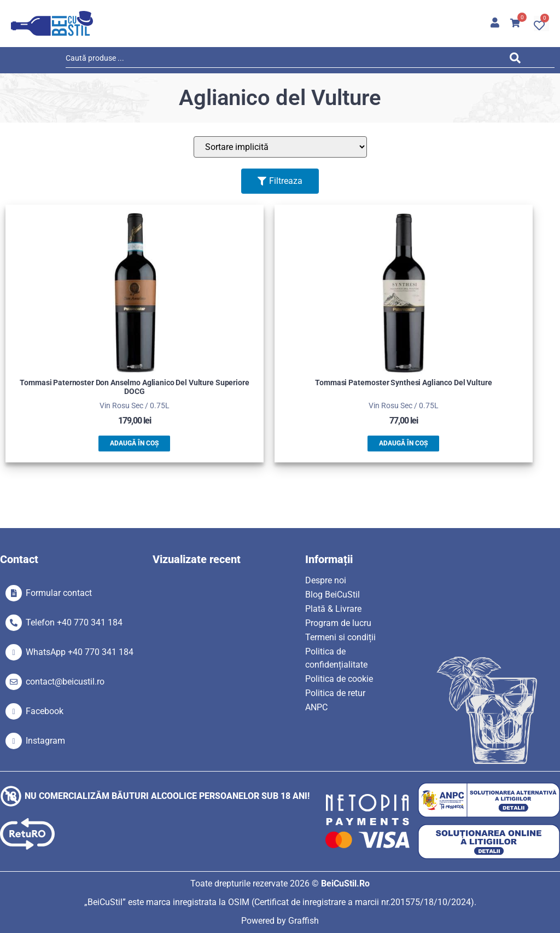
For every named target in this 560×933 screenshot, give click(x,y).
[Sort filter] (280, 147)
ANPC (316, 707)
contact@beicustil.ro (65, 682)
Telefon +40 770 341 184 (74, 622)
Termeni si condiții (340, 637)
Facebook (45, 711)
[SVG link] (52, 24)
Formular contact (59, 593)
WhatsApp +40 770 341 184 (80, 652)
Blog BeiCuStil (332, 595)
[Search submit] (518, 60)
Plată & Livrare (333, 609)
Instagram (45, 741)
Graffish (304, 921)
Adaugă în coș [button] (134, 443)
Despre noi (326, 580)
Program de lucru (338, 623)
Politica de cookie (339, 679)
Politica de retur (335, 693)
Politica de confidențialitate (336, 658)
